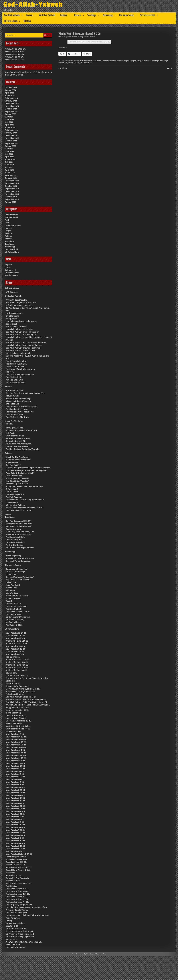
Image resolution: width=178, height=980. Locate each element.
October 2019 (11, 197)
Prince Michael (90, 37)
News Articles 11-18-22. (16, 758)
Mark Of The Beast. (14, 723)
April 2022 (9, 157)
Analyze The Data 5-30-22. (17, 662)
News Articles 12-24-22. (16, 633)
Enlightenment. (12, 316)
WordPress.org (12, 275)
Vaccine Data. (12, 939)
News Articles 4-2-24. (15, 774)
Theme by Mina (101, 954)
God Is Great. (11, 324)
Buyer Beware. (12, 462)
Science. (78, 15)
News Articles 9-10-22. (15, 841)
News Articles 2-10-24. (15, 766)
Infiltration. (10, 590)
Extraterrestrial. (147, 15)
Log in (8, 267)
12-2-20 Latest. (12, 574)
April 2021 (9, 170)
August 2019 (10, 202)
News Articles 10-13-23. (16, 739)
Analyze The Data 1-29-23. (17, 641)
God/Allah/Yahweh (109, 61)
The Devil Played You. (15, 494)
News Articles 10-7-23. (15, 750)
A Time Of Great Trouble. (17, 300)
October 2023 (11, 109)
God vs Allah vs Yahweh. (17, 327)
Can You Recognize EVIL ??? (19, 521)
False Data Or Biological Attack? (20, 473)
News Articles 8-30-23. (15, 833)
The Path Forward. (14, 497)
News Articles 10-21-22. (16, 745)
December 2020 (12, 181)
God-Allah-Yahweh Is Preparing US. (21, 335)
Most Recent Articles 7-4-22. (18, 729)
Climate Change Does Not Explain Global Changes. (28, 468)
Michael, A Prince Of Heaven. (18, 401)
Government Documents (16, 569)
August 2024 (10, 90)
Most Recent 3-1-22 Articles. (18, 726)
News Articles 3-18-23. (15, 649)
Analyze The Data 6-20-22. (17, 668)
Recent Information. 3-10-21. (18, 438)
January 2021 (11, 178)
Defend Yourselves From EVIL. (19, 305)
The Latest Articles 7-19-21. (18, 899)
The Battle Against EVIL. (16, 364)
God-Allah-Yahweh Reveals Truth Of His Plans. (26, 343)
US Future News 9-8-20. (16, 929)
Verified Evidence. (14, 622)
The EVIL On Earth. (14, 609)
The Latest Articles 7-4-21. (17, 902)
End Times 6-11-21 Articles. (18, 580)
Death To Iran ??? (13, 684)
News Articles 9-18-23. (15, 846)
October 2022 (11, 141)
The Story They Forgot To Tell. (19, 905)
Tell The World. (12, 492)
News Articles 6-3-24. (15, 817)
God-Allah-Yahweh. (12, 15)
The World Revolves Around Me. (20, 412)
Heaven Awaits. (12, 396)
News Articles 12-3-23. (15, 763)
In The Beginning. (13, 713)
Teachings (155, 61)
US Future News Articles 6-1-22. (20, 931)
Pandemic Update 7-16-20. (17, 484)
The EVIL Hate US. (14, 604)
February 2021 (11, 175)
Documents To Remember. (17, 686)
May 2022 (9, 154)
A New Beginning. (13, 556)
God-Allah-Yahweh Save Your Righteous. (24, 345)
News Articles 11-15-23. (16, 755)
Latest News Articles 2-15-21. (18, 721)
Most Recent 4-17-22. (15, 436)
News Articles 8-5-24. (14, 57)
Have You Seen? (13, 585)
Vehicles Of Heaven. (14, 380)
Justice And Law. (13, 529)
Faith (95, 61)
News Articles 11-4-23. (15, 761)
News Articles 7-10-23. (15, 825)
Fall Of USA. (11, 582)
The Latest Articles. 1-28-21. (18, 612)
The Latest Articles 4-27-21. (18, 894)
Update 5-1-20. (12, 926)
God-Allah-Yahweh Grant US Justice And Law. (26, 700)
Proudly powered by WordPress (83, 954)
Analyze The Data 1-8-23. (17, 644)
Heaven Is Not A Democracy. (18, 398)
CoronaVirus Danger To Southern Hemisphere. (26, 470)
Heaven (120, 61)
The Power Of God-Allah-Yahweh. (20, 369)
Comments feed (12, 273)
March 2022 (10, 159)
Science (147, 61)
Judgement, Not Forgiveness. (19, 526)
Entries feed (10, 270)
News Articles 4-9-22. (15, 779)
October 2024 (11, 88)
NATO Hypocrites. (14, 731)
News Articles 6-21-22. (15, 806)
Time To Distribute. (14, 377)
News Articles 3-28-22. (15, 769)
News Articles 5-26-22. (15, 787)
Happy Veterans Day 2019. (17, 710)
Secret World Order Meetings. (19, 883)
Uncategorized (74, 63)
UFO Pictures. (12, 292)
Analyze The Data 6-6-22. (17, 670)
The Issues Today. (126, 15)
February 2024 (11, 98)
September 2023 (12, 111)
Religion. (64, 15)
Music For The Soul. (47, 15)
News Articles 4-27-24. (15, 777)
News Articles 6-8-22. (15, 822)
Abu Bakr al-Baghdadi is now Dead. (21, 303)
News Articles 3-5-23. (15, 654)
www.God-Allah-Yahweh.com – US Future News (26, 72)
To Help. (9, 921)
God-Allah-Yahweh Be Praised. (19, 329)
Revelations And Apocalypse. (19, 444)
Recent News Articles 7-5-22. (18, 870)
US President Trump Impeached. (20, 934)
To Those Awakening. (15, 542)
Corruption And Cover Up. (17, 676)
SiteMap (27, 21)
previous (63, 68)
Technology (63, 63)
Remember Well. (13, 881)
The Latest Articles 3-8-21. (17, 891)
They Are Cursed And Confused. (20, 375)
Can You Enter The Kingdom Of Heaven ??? (25, 393)
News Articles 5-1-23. (15, 785)
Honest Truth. (12, 588)
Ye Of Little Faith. (13, 945)
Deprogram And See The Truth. (19, 524)
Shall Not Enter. (12, 404)
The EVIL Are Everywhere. (17, 446)
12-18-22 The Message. (16, 572)
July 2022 (9, 149)
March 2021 (10, 173)
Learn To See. (12, 593)
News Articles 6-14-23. (15, 798)
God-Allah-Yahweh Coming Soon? (21, 697)
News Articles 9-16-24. (15, 52)
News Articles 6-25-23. (15, 811)
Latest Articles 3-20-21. (16, 715)
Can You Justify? (13, 465)
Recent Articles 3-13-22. (16, 862)
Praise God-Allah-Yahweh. (17, 596)
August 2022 (10, 146)
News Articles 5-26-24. (15, 790)
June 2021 (9, 165)
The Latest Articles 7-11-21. (18, 897)
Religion (133, 61)
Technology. (108, 15)
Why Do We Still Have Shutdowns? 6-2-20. (89, 42)
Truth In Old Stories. (15, 545)
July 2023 (9, 117)
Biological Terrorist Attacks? (18, 460)
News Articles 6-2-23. (15, 803)
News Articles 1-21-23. (15, 646)
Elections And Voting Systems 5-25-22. (23, 689)
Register (9, 265)
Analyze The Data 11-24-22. (18, 660)
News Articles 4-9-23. (15, 782)
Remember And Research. (17, 878)
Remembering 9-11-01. (16, 441)
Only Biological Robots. (16, 857)
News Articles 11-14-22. (16, 753)
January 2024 (11, 101)
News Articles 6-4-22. (15, 819)
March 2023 (10, 127)
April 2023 (9, 125)
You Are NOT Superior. (16, 383)
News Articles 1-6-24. (15, 734)
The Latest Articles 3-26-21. (18, 889)
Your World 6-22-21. (14, 625)
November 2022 (12, 138)
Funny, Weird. (12, 319)
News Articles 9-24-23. (15, 849)
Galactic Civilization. (15, 694)
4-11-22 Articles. (13, 657)
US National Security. (15, 620)
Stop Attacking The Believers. (19, 534)
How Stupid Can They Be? (17, 478)
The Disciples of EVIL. (15, 537)
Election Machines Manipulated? (20, 577)
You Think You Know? (15, 947)
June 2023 (9, 119)
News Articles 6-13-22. (15, 795)
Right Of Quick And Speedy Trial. (20, 532)
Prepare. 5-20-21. (13, 598)
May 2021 (9, 167)
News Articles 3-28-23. (15, 638)
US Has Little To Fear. (15, 505)
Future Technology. (14, 476)
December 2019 (12, 191)
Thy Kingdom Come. (15, 414)
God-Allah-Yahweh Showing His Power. (23, 348)
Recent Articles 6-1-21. (16, 865)
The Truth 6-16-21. (14, 614)
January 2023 (11, 133)
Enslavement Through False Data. (21, 692)
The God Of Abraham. (15, 367)
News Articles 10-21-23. (16, 747)
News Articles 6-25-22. (15, 809)
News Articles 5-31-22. (15, 793)
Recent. (9, 601)
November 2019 (12, 194)
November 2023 (12, 106)
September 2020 (12, 189)
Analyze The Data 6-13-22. (17, 665)
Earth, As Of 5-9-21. (14, 313)
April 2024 (9, 93)
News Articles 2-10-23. (15, 636)
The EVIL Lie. (11, 886)
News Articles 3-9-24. (15, 771)
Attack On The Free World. (17, 457)
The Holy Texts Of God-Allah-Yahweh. (22, 449)
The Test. (10, 372)
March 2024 (10, 95)
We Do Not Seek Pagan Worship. (20, 548)
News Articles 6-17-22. (15, 801)
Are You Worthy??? (14, 391)
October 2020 (11, 186)
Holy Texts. (11, 433)
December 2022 (12, 135)
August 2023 (10, 114)
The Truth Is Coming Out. (17, 913)
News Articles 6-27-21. (15, 814)
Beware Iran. (11, 673)
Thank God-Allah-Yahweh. (17, 361)
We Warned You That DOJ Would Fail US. (24, 942)
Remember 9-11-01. (14, 875)
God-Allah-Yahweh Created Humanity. (22, 332)
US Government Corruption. (18, 617)
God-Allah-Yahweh (35, 4)
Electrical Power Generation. (18, 561)
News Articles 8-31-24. (15, 54)
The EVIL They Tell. (14, 540)
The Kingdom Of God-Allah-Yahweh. (22, 406)
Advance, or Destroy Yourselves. (20, 558)
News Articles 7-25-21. (15, 830)
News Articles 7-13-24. (15, 60)
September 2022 (12, 143)
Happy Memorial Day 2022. (17, 707)
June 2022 (9, 151)
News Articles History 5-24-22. (19, 854)
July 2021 (9, 162)
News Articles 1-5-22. (15, 652)
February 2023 (11, 130)
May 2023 (9, 122)
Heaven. (29, 15)
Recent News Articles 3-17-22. (19, 867)
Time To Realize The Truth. (17, 417)
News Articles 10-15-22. (16, 742)
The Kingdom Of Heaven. (17, 409)
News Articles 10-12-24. (15, 49)
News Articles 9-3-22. (15, 851)
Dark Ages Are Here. (15, 428)
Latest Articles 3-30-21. (16, 718)
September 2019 (12, 199)
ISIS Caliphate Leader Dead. (18, 353)
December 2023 (12, 103)
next (169, 68)
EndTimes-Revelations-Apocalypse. (21, 430)
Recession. (11, 873)
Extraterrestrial (74, 61)
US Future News (11, 21)
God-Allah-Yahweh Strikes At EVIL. (21, 351)
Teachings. (92, 15)
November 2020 (12, 183)
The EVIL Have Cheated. (16, 606)
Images (126, 61)
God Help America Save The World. (21, 321)
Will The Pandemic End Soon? (19, 510)
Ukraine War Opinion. (15, 923)
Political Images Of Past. (16, 859)
